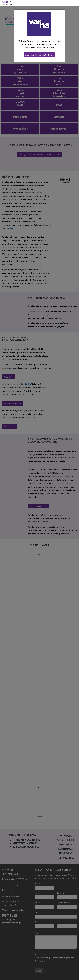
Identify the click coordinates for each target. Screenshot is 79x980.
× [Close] (63, 13)
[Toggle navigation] (74, 3)
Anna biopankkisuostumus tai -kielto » (39, 55)
